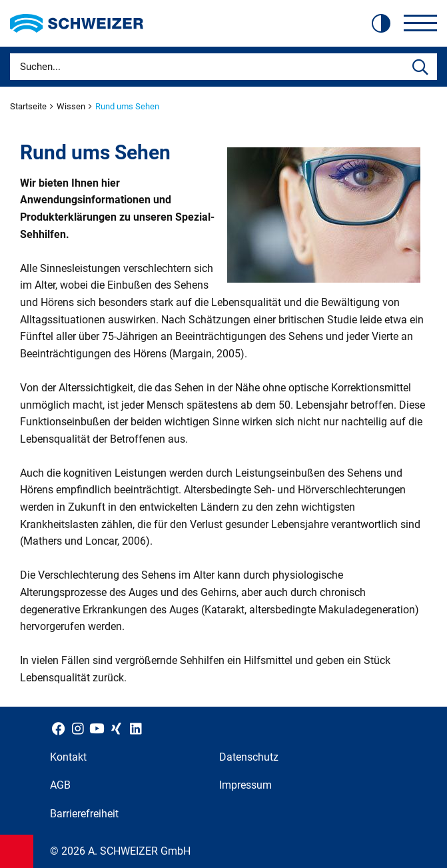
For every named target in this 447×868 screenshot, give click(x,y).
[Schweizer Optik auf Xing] (116, 728)
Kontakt (68, 757)
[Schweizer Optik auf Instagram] (78, 728)
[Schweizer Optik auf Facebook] (58, 728)
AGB (60, 785)
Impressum (245, 785)
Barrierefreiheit (84, 814)
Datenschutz (249, 757)
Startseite (29, 106)
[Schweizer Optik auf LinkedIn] (136, 728)
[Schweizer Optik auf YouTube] (97, 728)
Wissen (72, 106)
